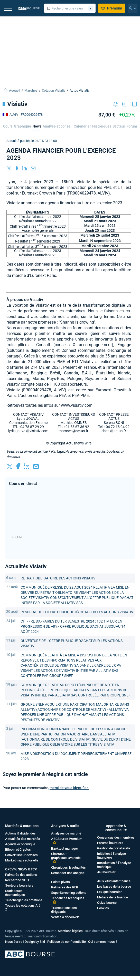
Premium (112, 8)
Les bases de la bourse (114, 886)
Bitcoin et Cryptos (18, 850)
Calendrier (82, 126)
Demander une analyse (68, 873)
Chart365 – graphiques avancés (66, 856)
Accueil (15, 90)
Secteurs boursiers (19, 885)
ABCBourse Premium (67, 839)
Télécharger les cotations (24, 900)
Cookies (103, 908)
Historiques (102, 126)
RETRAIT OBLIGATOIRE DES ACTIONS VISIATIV (58, 578)
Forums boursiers (110, 843)
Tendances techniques (68, 898)
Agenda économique (20, 844)
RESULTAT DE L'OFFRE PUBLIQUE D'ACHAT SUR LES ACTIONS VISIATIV (77, 612)
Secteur (119, 126)
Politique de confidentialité (67, 942)
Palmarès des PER (65, 887)
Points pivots (60, 882)
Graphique (22, 126)
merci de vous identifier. (69, 788)
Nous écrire (14, 942)
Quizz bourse (107, 903)
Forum (132, 126)
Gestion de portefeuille (114, 848)
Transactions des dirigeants (64, 910)
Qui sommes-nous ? (103, 942)
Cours (8, 126)
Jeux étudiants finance (114, 881)
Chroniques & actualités (68, 867)
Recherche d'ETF (17, 880)
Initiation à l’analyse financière (111, 856)
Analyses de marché (66, 833)
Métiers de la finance (113, 897)
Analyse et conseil (58, 126)
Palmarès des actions (21, 875)
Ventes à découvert (65, 917)
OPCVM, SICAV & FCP (21, 869)
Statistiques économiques (15, 893)
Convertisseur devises (21, 855)
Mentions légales (70, 931)
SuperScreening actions (69, 893)
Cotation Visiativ (54, 90)
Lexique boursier (109, 892)
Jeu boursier (106, 872)
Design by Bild (35, 942)
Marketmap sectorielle (22, 860)
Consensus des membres (116, 837)
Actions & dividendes (20, 833)
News (37, 126)
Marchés (31, 90)
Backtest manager (65, 848)
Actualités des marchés (23, 839)
